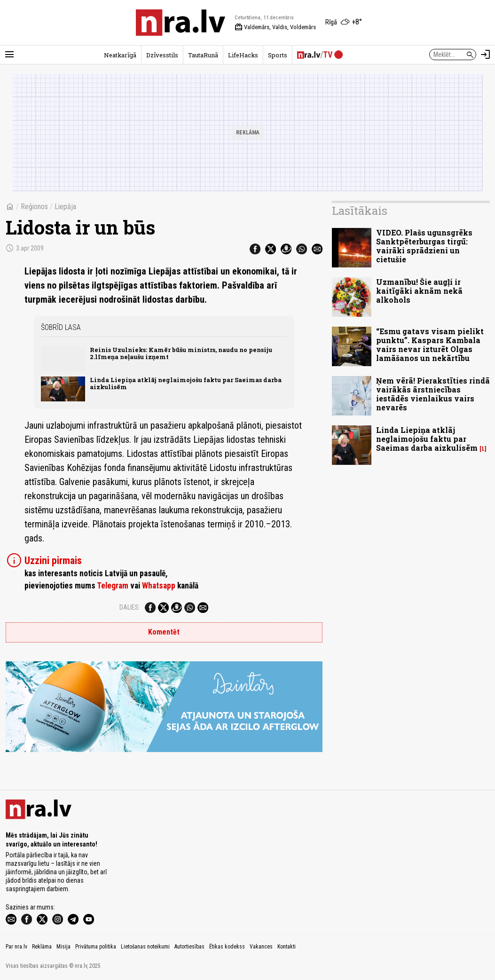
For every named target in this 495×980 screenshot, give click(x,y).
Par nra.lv (16, 947)
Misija (63, 947)
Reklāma (42, 947)
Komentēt (164, 632)
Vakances (261, 947)
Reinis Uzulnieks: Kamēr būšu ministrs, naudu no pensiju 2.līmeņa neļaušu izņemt (181, 353)
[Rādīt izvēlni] (9, 55)
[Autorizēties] (486, 55)
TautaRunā (203, 55)
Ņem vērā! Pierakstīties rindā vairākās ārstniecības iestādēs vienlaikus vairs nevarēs (433, 394)
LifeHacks (243, 55)
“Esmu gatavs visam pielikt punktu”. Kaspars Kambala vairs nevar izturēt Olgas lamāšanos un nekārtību (430, 345)
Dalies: (130, 607)
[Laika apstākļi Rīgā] (344, 23)
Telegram (113, 586)
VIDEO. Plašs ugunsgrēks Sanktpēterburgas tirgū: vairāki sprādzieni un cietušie (424, 246)
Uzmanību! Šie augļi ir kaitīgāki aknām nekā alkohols (419, 291)
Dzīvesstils (162, 55)
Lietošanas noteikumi (145, 947)
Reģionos (34, 207)
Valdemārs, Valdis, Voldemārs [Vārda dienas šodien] (275, 27)
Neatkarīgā (120, 55)
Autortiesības (189, 947)
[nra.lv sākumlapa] (181, 23)
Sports (278, 55)
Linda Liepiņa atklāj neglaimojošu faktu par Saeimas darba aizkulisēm (186, 383)
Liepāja (65, 207)
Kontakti (287, 947)
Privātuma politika (96, 947)
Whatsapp (159, 586)
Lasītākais (360, 211)
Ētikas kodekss (227, 947)
